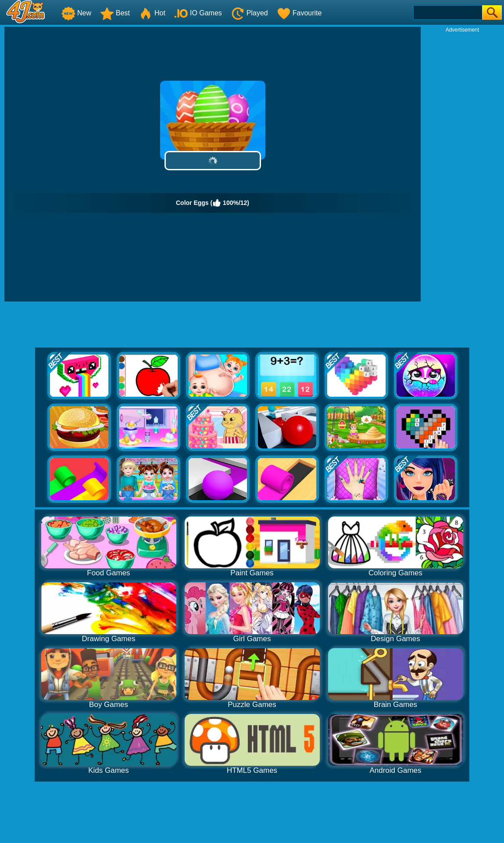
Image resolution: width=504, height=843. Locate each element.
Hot (152, 13)
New (76, 13)
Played (249, 13)
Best (115, 13)
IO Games (198, 13)
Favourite (299, 13)
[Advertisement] (462, 165)
